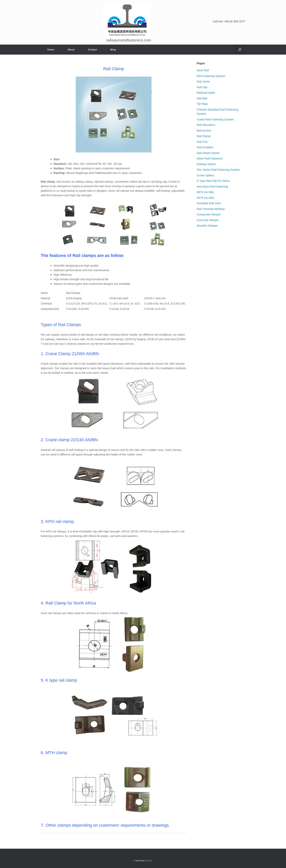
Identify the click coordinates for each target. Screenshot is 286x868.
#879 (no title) (205, 198)
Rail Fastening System (211, 76)
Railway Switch (206, 164)
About (71, 50)
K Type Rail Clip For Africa (213, 181)
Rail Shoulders (206, 125)
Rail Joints (203, 81)
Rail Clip (202, 87)
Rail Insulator (205, 147)
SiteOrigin (140, 861)
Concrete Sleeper (208, 220)
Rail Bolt (202, 98)
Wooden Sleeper (207, 226)
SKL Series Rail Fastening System (218, 170)
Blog (113, 50)
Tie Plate (202, 104)
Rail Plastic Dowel (208, 153)
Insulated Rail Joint (209, 203)
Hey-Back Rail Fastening (212, 186)
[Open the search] (240, 50)
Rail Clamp (204, 136)
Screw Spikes (205, 175)
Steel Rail (203, 70)
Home (51, 50)
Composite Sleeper (209, 214)
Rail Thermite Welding (211, 209)
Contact (92, 50)
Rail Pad (202, 142)
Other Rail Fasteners (210, 158)
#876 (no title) (205, 192)
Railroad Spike (206, 93)
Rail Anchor (204, 131)
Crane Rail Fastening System (215, 119)
